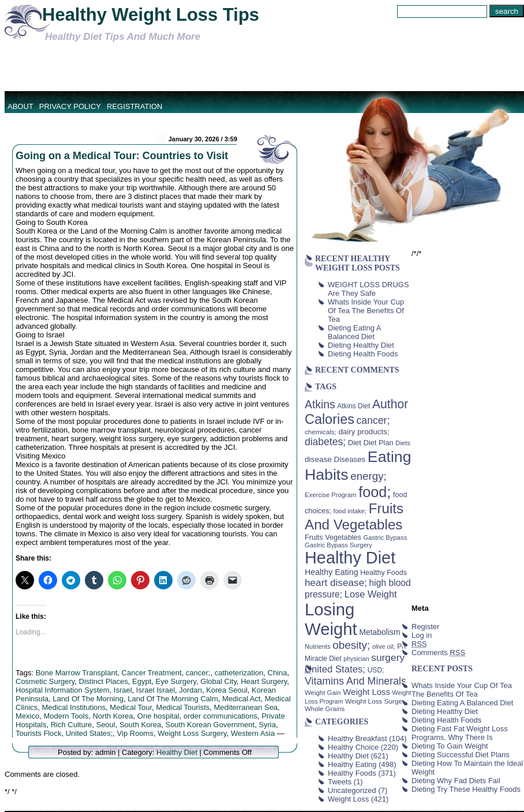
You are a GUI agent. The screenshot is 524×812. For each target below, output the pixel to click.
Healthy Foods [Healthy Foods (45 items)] (383, 573)
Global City (218, 681)
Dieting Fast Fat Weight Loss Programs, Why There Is (460, 733)
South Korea (140, 725)
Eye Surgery (176, 681)
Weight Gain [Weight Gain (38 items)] (323, 693)
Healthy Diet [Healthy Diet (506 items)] (350, 558)
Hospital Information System (63, 690)
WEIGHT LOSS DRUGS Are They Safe (368, 289)
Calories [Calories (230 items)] (330, 419)
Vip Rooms (135, 733)
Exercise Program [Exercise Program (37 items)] (331, 495)
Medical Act (241, 699)
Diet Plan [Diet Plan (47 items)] (379, 443)
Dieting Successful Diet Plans (461, 755)
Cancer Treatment (152, 673)
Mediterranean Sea (246, 707)
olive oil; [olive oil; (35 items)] (384, 646)
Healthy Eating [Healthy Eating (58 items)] (332, 572)
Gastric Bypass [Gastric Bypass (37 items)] (385, 537)
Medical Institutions (74, 707)
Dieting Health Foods (363, 354)
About (20, 106)
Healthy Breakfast (358, 738)
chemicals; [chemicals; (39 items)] (321, 432)
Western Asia (253, 733)
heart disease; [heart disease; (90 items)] (336, 582)
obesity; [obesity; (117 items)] (351, 645)
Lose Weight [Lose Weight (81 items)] (371, 594)
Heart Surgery (264, 681)
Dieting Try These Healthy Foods (466, 789)
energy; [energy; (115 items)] (368, 476)
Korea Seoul (227, 690)
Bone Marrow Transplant (77, 673)
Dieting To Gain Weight (450, 746)
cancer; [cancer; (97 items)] (373, 420)
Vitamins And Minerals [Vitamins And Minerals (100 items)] (355, 681)
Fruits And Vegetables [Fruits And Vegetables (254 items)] (354, 516)
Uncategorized (352, 790)
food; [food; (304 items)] (375, 492)
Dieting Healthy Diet (361, 345)
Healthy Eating (352, 764)
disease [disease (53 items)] (318, 459)
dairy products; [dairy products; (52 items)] (364, 432)
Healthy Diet (177, 752)
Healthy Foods (352, 773)
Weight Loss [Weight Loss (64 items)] (366, 692)
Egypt (142, 681)
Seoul (105, 725)
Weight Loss (348, 799)
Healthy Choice (353, 747)
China (278, 673)
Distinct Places (104, 681)
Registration (135, 106)
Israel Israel (156, 690)
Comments (438, 653)
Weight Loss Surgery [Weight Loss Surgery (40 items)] (377, 701)
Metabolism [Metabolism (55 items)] (379, 632)
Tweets (340, 782)
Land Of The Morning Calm (173, 699)
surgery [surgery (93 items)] (388, 657)
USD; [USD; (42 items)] (376, 670)
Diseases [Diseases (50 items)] (350, 459)
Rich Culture (72, 725)
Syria (267, 725)
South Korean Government (210, 725)
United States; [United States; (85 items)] (335, 669)
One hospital (158, 716)
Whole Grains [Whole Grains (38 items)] (325, 709)
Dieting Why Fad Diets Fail (456, 781)
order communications (220, 716)
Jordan (190, 690)
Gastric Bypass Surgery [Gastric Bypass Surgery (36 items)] (338, 545)
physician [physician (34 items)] (356, 659)
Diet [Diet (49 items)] (355, 443)
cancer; (198, 673)
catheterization (239, 673)
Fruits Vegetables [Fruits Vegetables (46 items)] (333, 537)
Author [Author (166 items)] (390, 404)
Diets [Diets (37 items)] (403, 443)
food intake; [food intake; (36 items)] (350, 511)
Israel (123, 690)
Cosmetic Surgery (45, 681)
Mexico (27, 716)
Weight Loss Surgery (192, 733)
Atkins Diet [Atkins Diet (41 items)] (353, 406)
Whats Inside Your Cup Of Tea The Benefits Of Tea (366, 311)
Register (425, 627)
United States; (89, 733)
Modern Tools (66, 716)
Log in (422, 635)
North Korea (113, 716)
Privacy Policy (70, 106)
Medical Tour (131, 707)
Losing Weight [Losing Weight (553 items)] (331, 619)
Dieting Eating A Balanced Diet (354, 332)
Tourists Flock (38, 733)
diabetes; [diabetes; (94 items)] (325, 442)
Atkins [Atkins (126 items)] (320, 404)
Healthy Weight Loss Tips (151, 15)
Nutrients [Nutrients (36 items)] (318, 646)
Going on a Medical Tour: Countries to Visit (122, 156)
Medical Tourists (183, 707)
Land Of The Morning (88, 699)
